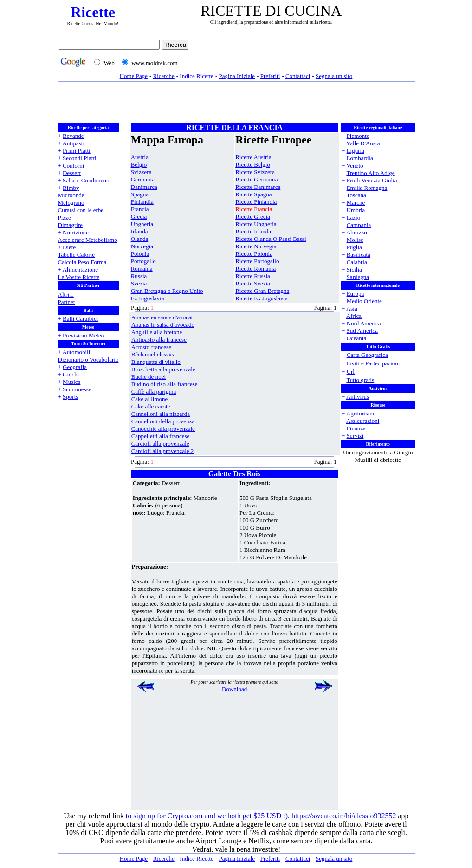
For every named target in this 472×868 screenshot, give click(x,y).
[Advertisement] (304, 54)
